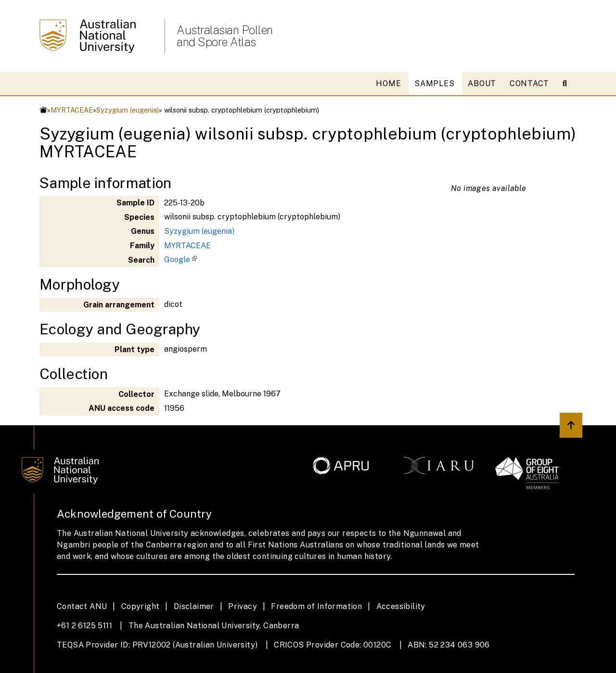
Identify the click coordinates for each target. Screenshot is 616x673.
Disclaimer (194, 606)
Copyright (141, 606)
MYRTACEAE (72, 110)
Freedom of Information (316, 606)
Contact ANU (82, 606)
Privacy (243, 606)
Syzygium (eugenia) (128, 110)
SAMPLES (434, 83)
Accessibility (401, 606)
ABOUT (482, 83)
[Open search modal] (569, 84)
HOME (388, 83)
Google (177, 260)
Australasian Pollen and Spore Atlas (225, 36)
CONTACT (529, 83)
